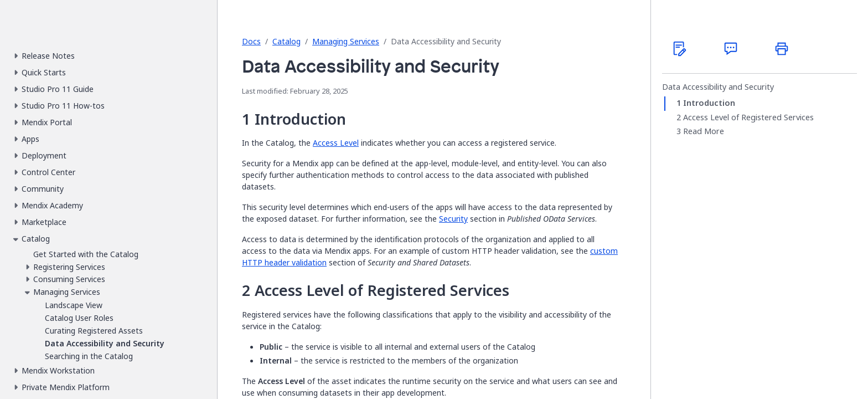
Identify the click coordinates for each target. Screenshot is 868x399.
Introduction (709, 103)
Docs (251, 41)
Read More (704, 131)
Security (453, 219)
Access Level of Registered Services (748, 117)
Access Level (336, 143)
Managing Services (346, 41)
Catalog (286, 41)
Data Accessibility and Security (718, 87)
